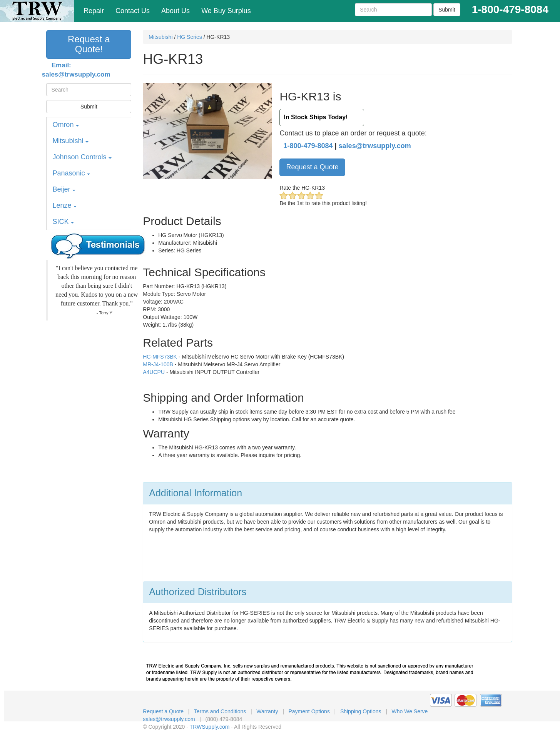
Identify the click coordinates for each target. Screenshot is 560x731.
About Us (176, 11)
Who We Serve (410, 711)
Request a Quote (312, 167)
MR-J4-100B (158, 364)
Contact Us (133, 11)
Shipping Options (361, 711)
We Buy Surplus (226, 11)
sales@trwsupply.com (375, 146)
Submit (447, 10)
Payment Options (309, 711)
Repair (94, 11)
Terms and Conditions (220, 711)
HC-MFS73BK (160, 357)
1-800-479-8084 (308, 146)
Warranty (267, 711)
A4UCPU (154, 372)
